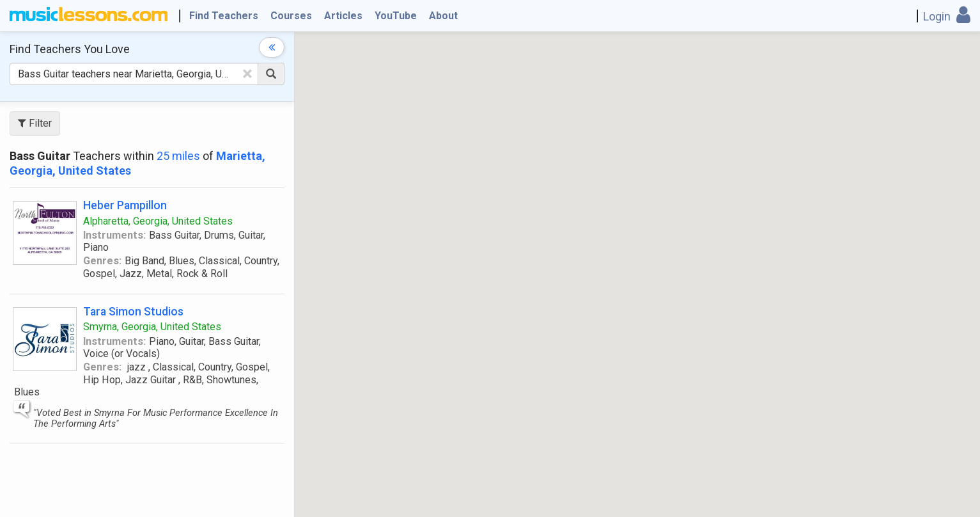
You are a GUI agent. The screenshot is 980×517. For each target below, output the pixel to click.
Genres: (102, 261)
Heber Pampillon (125, 205)
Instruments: (114, 235)
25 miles (178, 156)
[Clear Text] (247, 74)
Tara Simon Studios (133, 311)
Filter (35, 123)
